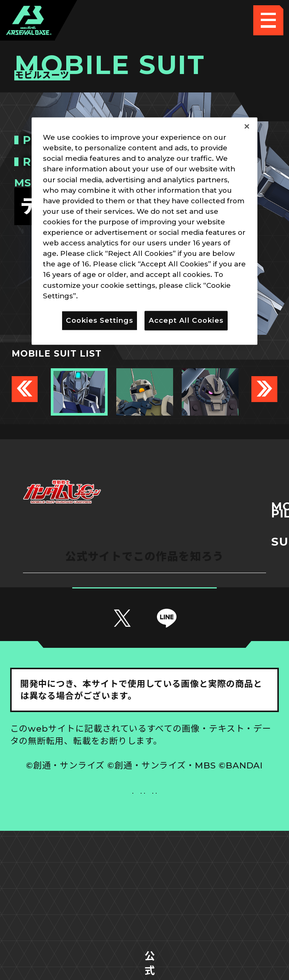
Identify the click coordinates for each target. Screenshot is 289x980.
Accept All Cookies (186, 320)
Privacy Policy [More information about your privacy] (106, 296)
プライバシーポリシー (77, 886)
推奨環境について (77, 856)
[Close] (247, 127)
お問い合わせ (212, 886)
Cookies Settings (212, 856)
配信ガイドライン (144, 916)
